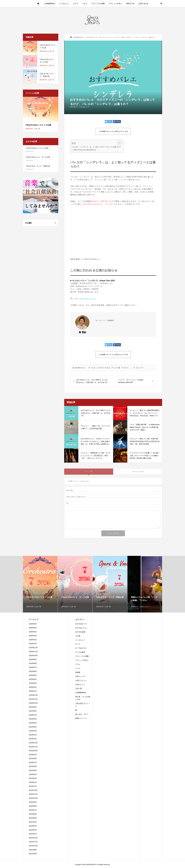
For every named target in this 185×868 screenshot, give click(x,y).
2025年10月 (33, 655)
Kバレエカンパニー (88, 299)
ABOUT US (130, 4)
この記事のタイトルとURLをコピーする (113, 131)
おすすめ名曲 (80, 632)
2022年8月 (33, 806)
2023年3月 (33, 778)
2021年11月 (33, 842)
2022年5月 (33, 818)
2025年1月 (33, 691)
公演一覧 (79, 688)
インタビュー (64, 4)
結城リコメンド (81, 718)
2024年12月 (33, 695)
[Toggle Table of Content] (118, 143)
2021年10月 (33, 846)
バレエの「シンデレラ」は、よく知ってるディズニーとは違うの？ (96, 147)
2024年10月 (33, 703)
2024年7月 (33, 715)
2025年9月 (33, 659)
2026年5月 (33, 628)
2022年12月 (33, 790)
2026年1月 (33, 644)
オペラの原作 (80, 652)
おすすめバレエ (84, 107)
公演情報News (50, 4)
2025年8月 (33, 663)
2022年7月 (33, 810)
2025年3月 (33, 683)
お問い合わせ (143, 4)
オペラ (76, 4)
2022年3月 (33, 826)
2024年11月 (33, 699)
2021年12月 (33, 838)
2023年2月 (33, 782)
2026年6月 (33, 624)
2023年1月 (33, 786)
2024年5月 (33, 723)
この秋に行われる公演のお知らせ (84, 150)
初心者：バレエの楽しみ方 (83, 698)
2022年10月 (33, 798)
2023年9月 (33, 755)
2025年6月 (33, 671)
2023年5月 (33, 770)
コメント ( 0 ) (89, 471)
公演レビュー (80, 684)
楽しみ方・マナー (82, 714)
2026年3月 (33, 636)
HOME (38, 4)
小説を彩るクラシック (83, 705)
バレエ (85, 4)
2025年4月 (33, 679)
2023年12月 (33, 743)
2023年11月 (33, 747)
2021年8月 (33, 854)
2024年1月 (33, 739)
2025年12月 (33, 648)
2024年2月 (33, 735)
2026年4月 (33, 632)
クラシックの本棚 (98, 4)
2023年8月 (33, 758)
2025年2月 (33, 687)
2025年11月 (33, 652)
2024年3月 (33, 731)
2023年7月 (33, 762)
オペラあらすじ (81, 648)
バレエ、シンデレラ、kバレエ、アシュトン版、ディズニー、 (110, 368)
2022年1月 (33, 834)
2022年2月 (33, 830)
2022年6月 (33, 814)
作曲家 (78, 672)
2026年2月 (33, 640)
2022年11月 (33, 794)
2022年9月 (33, 802)
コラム (78, 664)
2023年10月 (33, 751)
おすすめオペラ (81, 624)
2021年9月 (33, 850)
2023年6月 (33, 766)
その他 (78, 636)
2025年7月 (33, 667)
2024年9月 (33, 707)
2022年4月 (33, 822)
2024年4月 (33, 727)
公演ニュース (80, 676)
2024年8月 (33, 711)
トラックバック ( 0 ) (138, 471)
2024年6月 (33, 719)
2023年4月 (33, 774)
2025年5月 (33, 675)
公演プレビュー (81, 680)
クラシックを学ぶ (115, 4)
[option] (40, 584)
